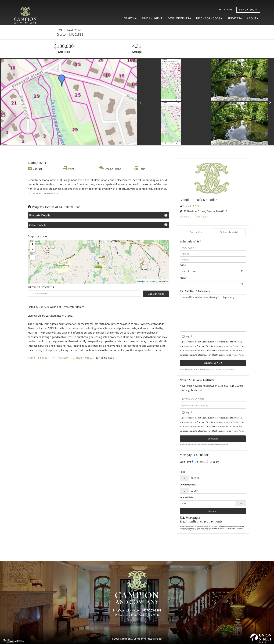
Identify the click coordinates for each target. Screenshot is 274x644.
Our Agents (202, 217)
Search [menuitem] (130, 18)
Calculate (213, 511)
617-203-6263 (224, 9)
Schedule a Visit (229, 232)
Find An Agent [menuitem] (152, 18)
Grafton (77, 357)
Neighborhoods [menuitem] (209, 18)
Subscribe (213, 439)
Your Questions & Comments (195, 291)
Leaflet (139, 281)
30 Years (198, 462)
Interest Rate (186, 497)
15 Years (213, 462)
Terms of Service (226, 369)
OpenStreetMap (151, 281)
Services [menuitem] (235, 18)
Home (31, 357)
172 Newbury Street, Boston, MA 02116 (137, 615)
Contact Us (186, 217)
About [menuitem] (253, 18)
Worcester (64, 357)
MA (52, 357)
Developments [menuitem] (179, 18)
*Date (183, 265)
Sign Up (244, 10)
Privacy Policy (238, 355)
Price (182, 472)
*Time (183, 278)
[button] (141, 101)
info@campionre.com (127, 610)
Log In (254, 10)
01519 (89, 357)
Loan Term (185, 462)
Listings (43, 357)
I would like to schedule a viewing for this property (213, 313)
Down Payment (188, 485)
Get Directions (156, 294)
